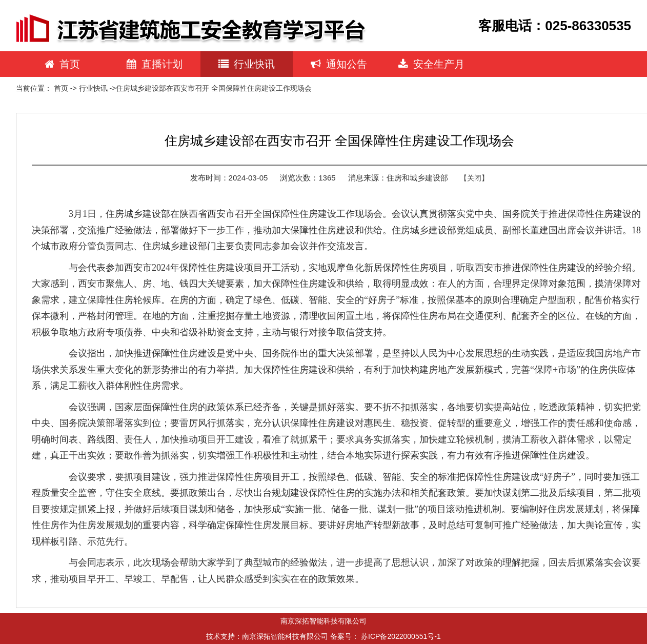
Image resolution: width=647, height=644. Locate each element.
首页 (62, 64)
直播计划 (155, 64)
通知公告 (339, 64)
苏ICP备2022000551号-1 (401, 636)
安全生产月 (431, 64)
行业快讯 (247, 64)
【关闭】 (474, 178)
